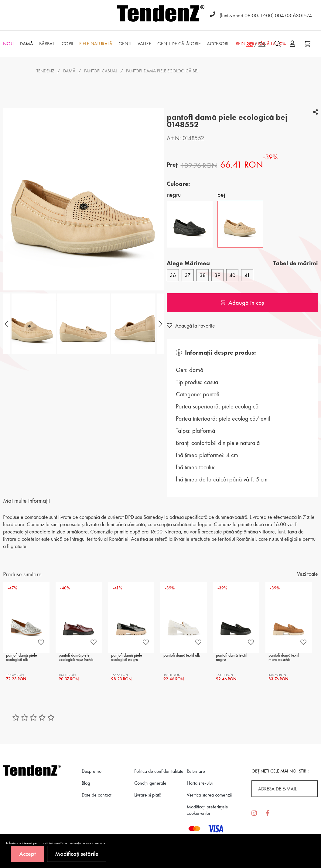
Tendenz (45, 71)
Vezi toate (307, 574)
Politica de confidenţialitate (159, 771)
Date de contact (96, 795)
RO (250, 44)
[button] (159, 324)
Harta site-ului (200, 783)
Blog (86, 783)
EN (262, 44)
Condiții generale (150, 783)
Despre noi (92, 771)
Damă (69, 71)
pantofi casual (101, 71)
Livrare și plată (148, 795)
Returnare (196, 771)
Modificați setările (77, 854)
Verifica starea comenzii (209, 795)
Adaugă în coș (242, 303)
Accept (27, 854)
